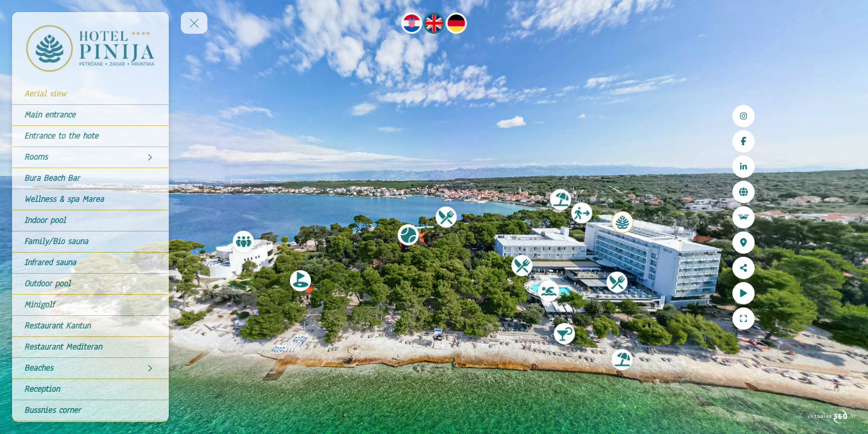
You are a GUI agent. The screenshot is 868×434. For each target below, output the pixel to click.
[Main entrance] (90, 115)
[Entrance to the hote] (90, 136)
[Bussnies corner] (90, 410)
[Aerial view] (90, 94)
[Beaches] (90, 368)
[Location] (845, 243)
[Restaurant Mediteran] (90, 347)
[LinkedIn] (845, 167)
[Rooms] (90, 157)
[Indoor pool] (90, 221)
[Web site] (845, 192)
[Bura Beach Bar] (90, 178)
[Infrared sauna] (90, 263)
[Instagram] (845, 116)
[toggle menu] (194, 23)
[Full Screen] (845, 319)
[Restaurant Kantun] (90, 326)
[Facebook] (845, 141)
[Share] (845, 268)
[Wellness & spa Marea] (90, 200)
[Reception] (90, 389)
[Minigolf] (90, 305)
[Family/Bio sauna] (90, 242)
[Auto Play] (845, 293)
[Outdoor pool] (90, 284)
